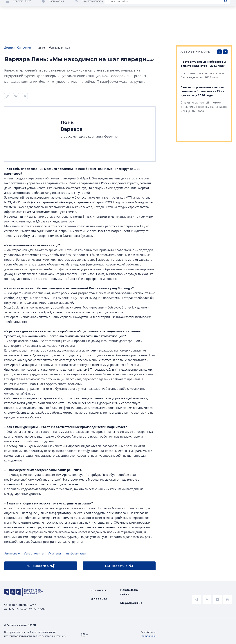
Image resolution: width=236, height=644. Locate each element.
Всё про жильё (119, 24)
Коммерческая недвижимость (164, 24)
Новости (11, 24)
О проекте (99, 599)
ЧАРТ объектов (39, 24)
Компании (204, 24)
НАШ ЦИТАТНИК (131, 3)
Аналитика (91, 24)
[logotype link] (25, 9)
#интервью (12, 553)
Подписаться (56, 35)
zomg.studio (149, 636)
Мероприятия (131, 603)
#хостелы (55, 553)
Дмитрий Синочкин (18, 47)
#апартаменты (34, 553)
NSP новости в (40, 566)
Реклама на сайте (129, 592)
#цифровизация (76, 553)
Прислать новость (92, 35)
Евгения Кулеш (221, 14)
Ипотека (67, 24)
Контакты (98, 590)
